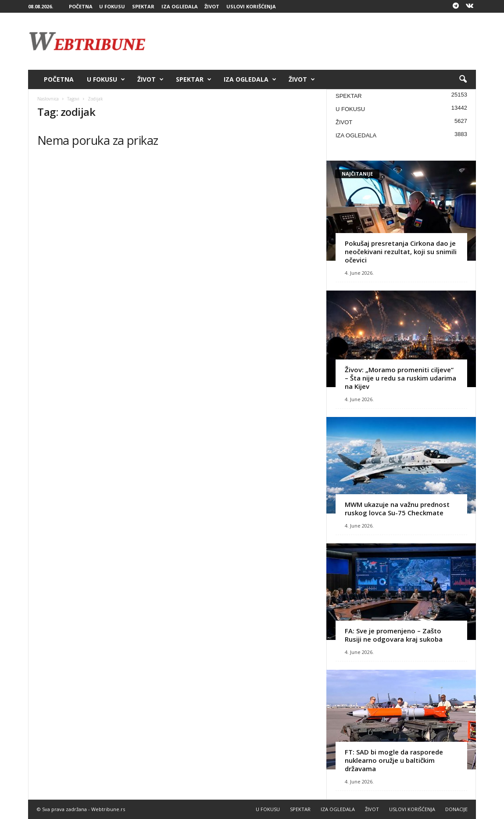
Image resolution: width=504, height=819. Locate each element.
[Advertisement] (316, 41)
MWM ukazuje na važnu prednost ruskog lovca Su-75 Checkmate (397, 508)
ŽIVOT (212, 6)
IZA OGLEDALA (180, 6)
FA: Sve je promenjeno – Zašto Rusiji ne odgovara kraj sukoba (394, 635)
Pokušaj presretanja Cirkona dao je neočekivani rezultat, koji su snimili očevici (401, 251)
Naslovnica (48, 99)
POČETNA (81, 6)
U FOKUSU (112, 6)
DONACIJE (456, 809)
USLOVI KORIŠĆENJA (251, 6)
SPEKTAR (143, 6)
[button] (463, 79)
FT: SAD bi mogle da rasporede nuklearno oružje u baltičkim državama (394, 760)
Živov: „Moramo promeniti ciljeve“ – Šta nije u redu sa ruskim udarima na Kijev (400, 378)
